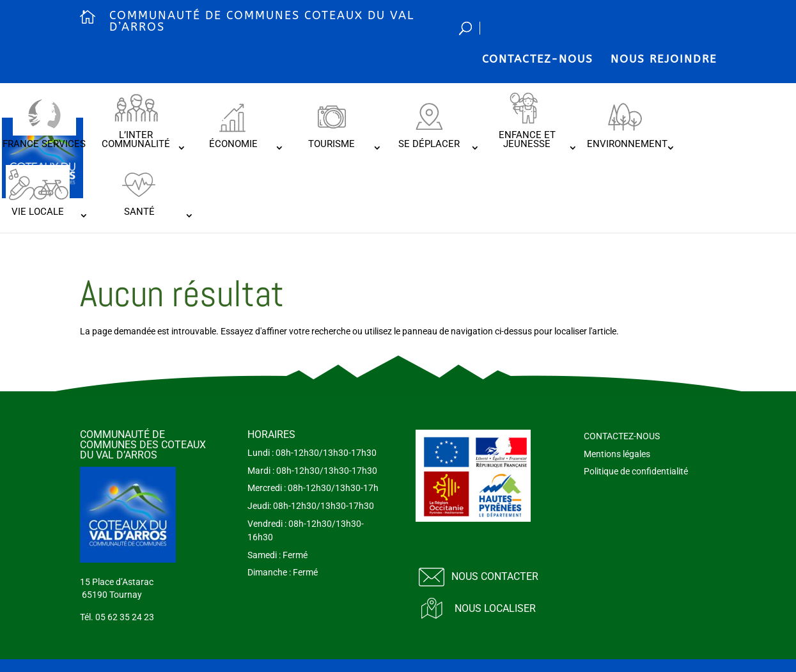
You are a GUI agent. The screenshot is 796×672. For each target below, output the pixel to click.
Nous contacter (495, 576)
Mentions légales (617, 454)
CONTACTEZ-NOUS (538, 59)
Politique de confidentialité (636, 471)
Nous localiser (495, 608)
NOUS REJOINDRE (664, 59)
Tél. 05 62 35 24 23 (117, 617)
